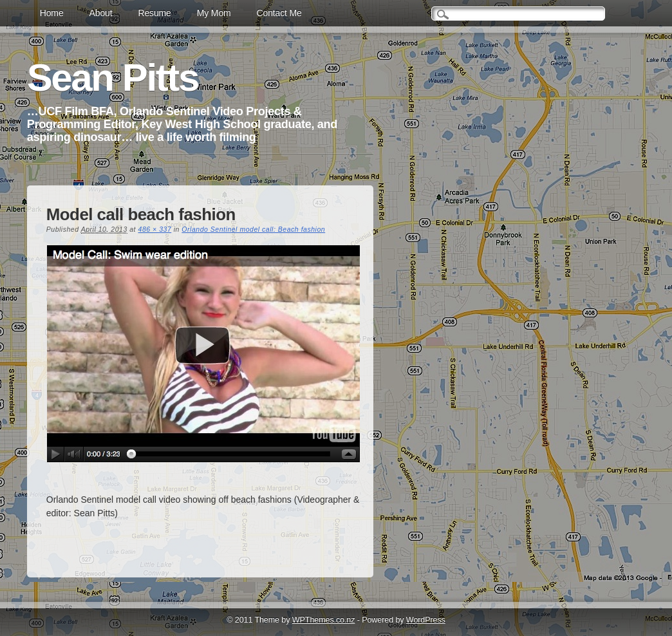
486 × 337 (155, 229)
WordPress (426, 620)
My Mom (214, 13)
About (101, 13)
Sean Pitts (113, 78)
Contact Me (279, 13)
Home (52, 13)
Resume (154, 13)
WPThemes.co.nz (324, 620)
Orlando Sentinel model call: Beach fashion (253, 229)
